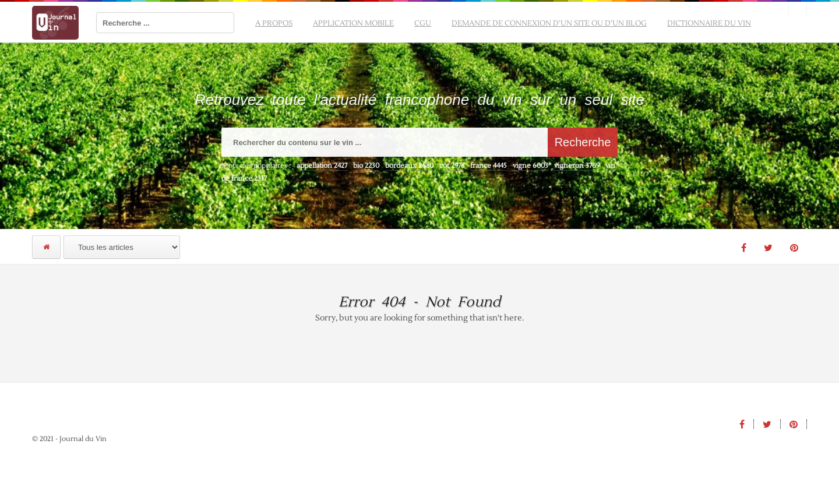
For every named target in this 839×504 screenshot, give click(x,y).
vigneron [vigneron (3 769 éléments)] (577, 166)
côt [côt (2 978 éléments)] (452, 166)
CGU (423, 23)
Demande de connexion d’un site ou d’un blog (549, 23)
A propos (274, 23)
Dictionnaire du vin (709, 23)
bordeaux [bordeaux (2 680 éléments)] (409, 166)
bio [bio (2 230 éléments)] (366, 166)
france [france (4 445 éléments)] (489, 166)
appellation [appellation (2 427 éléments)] (322, 166)
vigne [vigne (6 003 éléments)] (530, 166)
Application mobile (353, 23)
